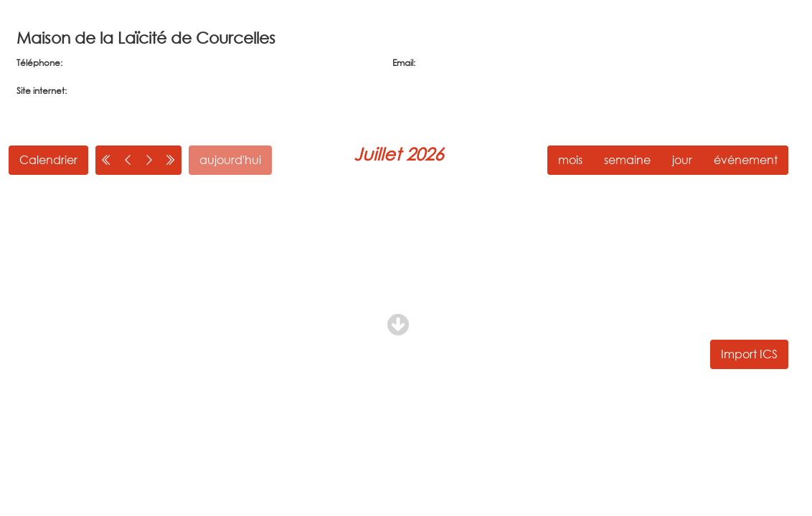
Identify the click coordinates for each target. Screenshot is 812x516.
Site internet (41, 91)
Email (403, 63)
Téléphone (38, 63)
